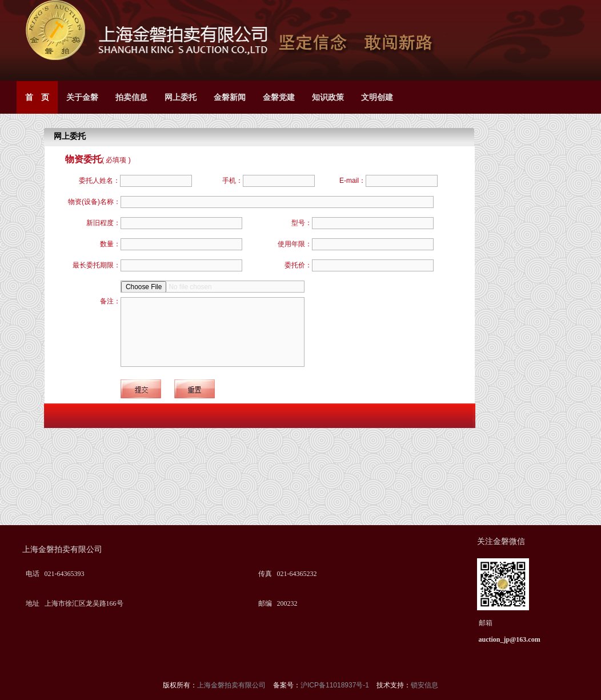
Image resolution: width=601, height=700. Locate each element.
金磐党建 (279, 97)
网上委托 (181, 97)
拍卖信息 (131, 97)
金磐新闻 (230, 97)
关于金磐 (82, 97)
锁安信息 (424, 685)
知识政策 (328, 97)
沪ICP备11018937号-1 (336, 685)
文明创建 (377, 97)
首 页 (37, 97)
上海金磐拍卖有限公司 (232, 685)
